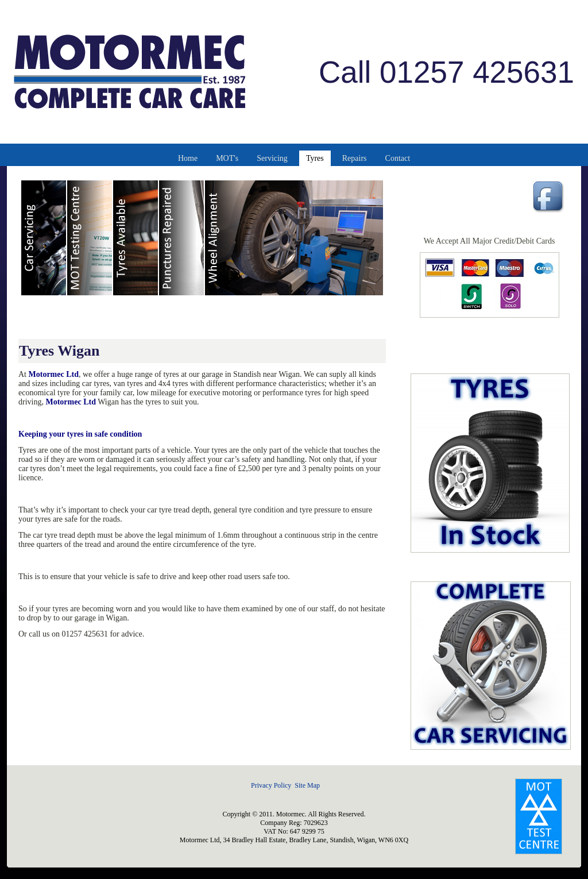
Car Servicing (44, 238)
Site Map (307, 785)
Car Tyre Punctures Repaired (182, 238)
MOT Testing (90, 238)
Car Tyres (136, 238)
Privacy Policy (271, 785)
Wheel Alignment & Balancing (295, 238)
